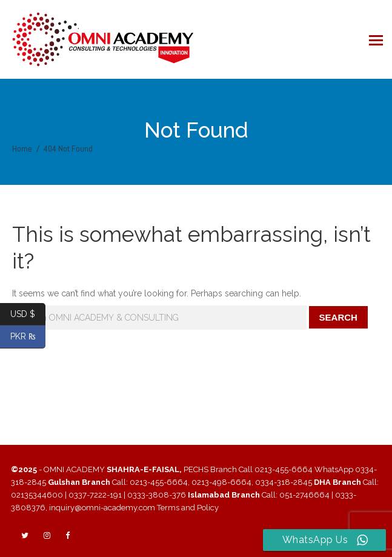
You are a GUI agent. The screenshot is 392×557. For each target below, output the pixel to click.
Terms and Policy (188, 508)
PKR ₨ (28, 337)
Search (338, 317)
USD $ (28, 314)
